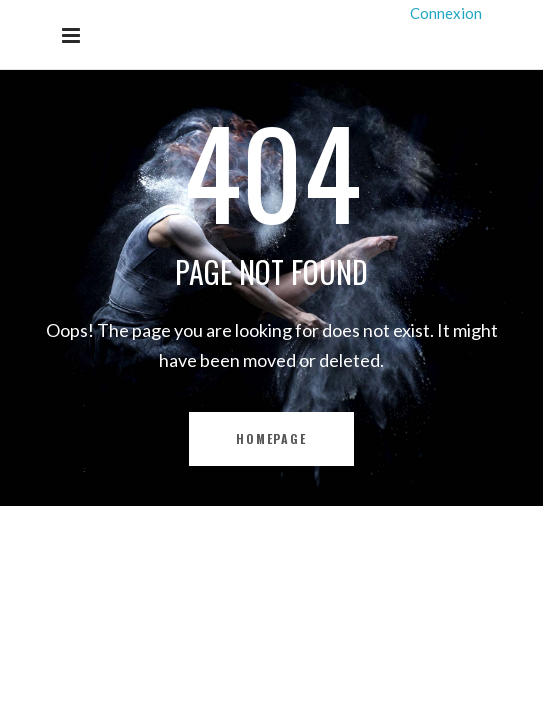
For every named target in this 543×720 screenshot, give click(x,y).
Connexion (446, 13)
